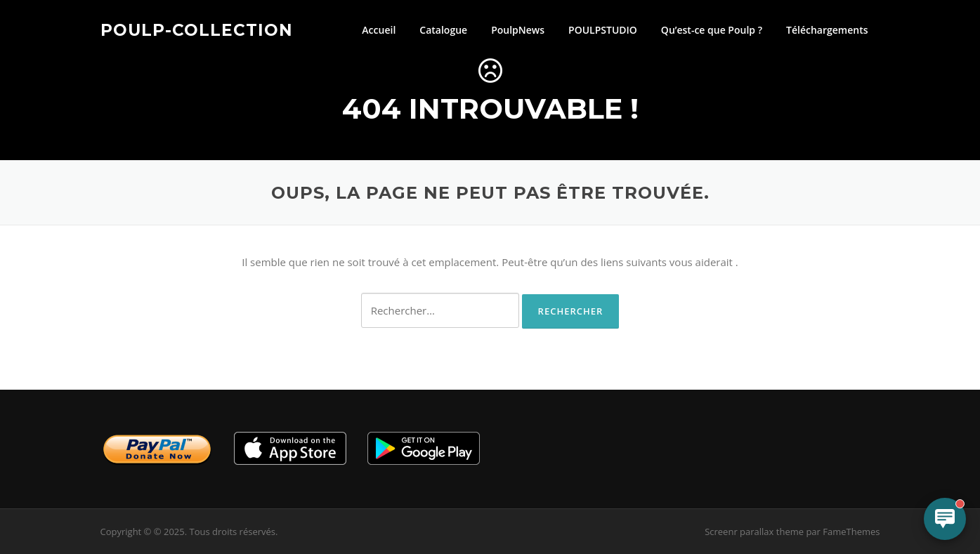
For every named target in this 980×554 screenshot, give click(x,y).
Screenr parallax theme (754, 532)
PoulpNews (518, 30)
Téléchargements (827, 30)
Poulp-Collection (197, 29)
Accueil (379, 30)
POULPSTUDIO (603, 30)
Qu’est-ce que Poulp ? (712, 30)
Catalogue (443, 30)
